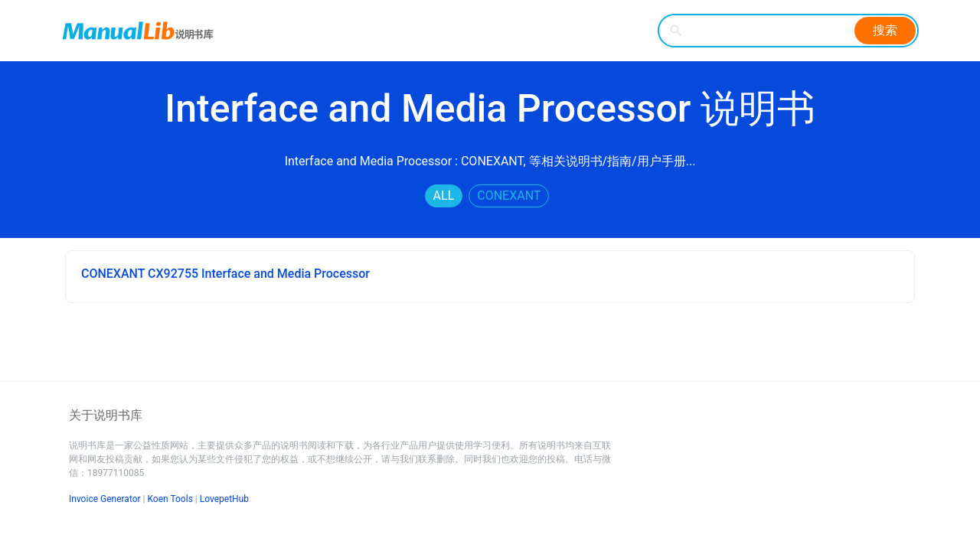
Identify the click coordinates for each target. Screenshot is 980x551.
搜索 (885, 30)
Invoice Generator (105, 499)
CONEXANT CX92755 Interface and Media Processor (225, 274)
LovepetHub (224, 499)
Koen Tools (170, 499)
